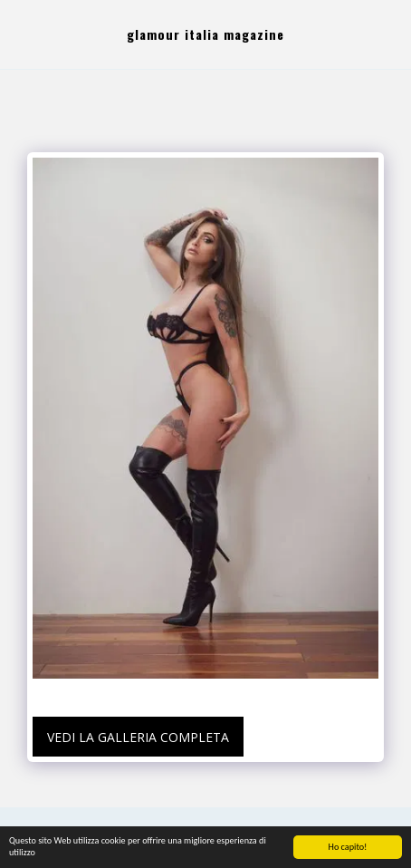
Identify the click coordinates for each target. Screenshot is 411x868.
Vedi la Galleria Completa (138, 737)
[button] (20, 34)
